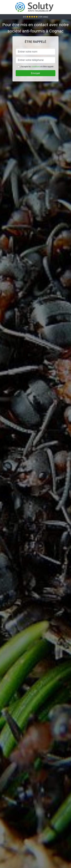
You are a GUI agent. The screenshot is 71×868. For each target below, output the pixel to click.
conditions (36, 67)
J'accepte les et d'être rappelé (37, 67)
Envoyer (35, 73)
